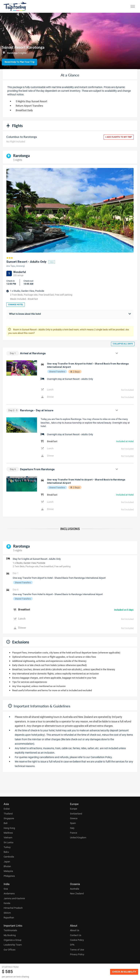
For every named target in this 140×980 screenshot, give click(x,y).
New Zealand (77, 893)
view (52, 262)
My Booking (10, 935)
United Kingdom (78, 837)
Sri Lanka (8, 842)
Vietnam (8, 837)
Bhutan (7, 866)
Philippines (9, 876)
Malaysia (8, 871)
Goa (6, 889)
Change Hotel (16, 305)
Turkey (7, 847)
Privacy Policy (77, 954)
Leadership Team (13, 945)
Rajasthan (9, 917)
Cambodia (9, 857)
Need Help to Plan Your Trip (20, 62)
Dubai (7, 809)
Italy (72, 828)
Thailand (8, 814)
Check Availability (124, 972)
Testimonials (10, 930)
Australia (75, 889)
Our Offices (10, 950)
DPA (72, 945)
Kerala (7, 903)
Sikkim (7, 913)
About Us (75, 930)
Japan (7, 861)
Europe (74, 809)
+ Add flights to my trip (119, 137)
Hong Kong (9, 828)
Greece (74, 818)
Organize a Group (12, 940)
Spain (73, 823)
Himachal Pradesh (13, 908)
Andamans (9, 893)
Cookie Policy (77, 940)
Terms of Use (77, 950)
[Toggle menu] (133, 6)
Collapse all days (123, 344)
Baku (6, 852)
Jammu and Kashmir (14, 898)
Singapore (9, 818)
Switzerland (76, 814)
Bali (6, 823)
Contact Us (76, 935)
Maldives (8, 833)
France (74, 833)
